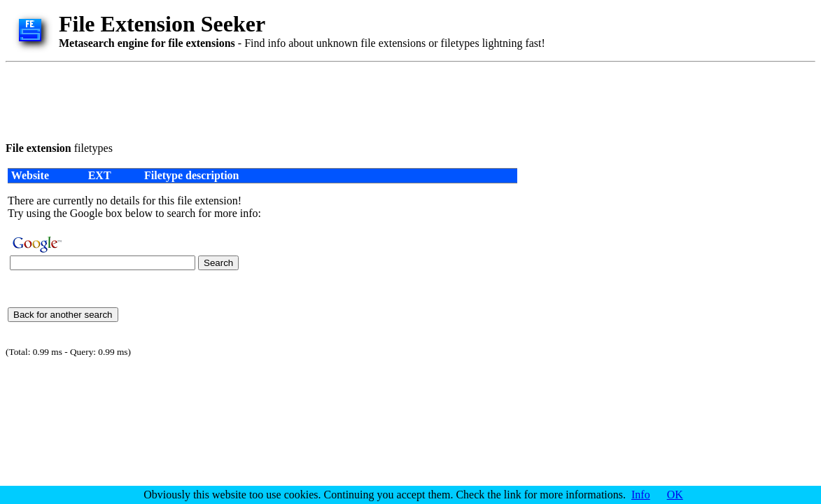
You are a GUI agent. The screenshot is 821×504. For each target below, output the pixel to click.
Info (641, 495)
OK (675, 495)
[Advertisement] (260, 99)
